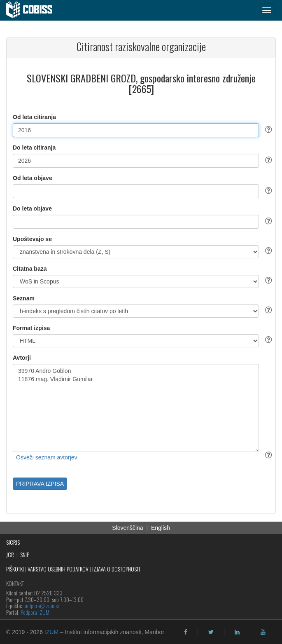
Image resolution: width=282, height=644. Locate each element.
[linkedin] (237, 632)
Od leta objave (33, 178)
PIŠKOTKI (15, 569)
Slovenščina (128, 528)
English (161, 528)
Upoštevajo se (32, 239)
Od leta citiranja (34, 117)
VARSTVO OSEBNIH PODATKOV (58, 569)
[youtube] (263, 632)
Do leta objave (32, 208)
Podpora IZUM (35, 612)
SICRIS (13, 542)
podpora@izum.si (41, 605)
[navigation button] (267, 10)
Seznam (24, 298)
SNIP (25, 554)
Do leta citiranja (34, 148)
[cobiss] (34, 10)
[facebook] (186, 632)
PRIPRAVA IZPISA (40, 484)
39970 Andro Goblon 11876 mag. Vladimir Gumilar (136, 408)
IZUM (51, 632)
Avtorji (22, 358)
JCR (10, 554)
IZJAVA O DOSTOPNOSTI (116, 569)
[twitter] (211, 632)
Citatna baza (30, 269)
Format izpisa (31, 328)
